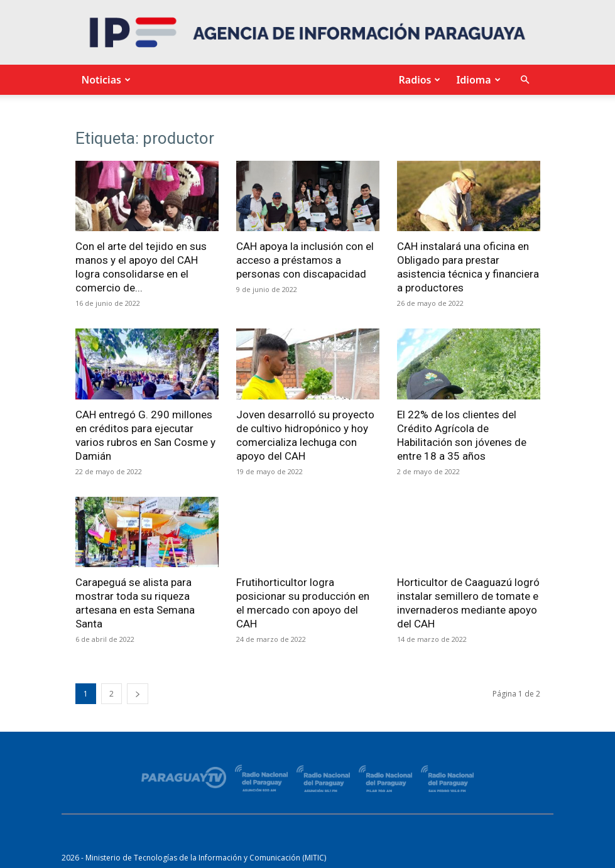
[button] (525, 80)
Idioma (476, 80)
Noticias (105, 80)
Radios (418, 80)
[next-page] (138, 694)
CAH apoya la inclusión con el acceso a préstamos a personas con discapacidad (305, 260)
